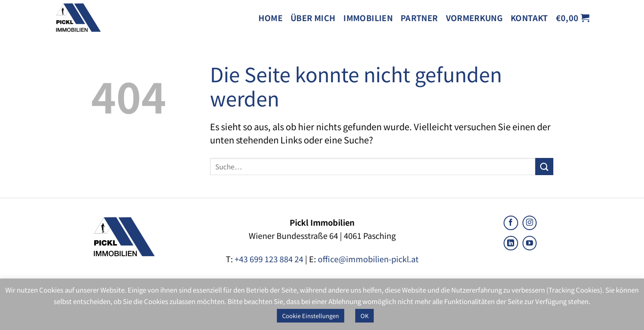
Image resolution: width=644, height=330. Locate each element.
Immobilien (368, 18)
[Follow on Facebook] (511, 223)
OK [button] (364, 316)
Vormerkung (475, 18)
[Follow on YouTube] (530, 243)
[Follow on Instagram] (530, 223)
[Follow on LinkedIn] (511, 243)
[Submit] (544, 167)
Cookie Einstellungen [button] (311, 316)
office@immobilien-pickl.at (368, 259)
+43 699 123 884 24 (269, 259)
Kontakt (529, 18)
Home (270, 18)
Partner (419, 18)
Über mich (313, 18)
